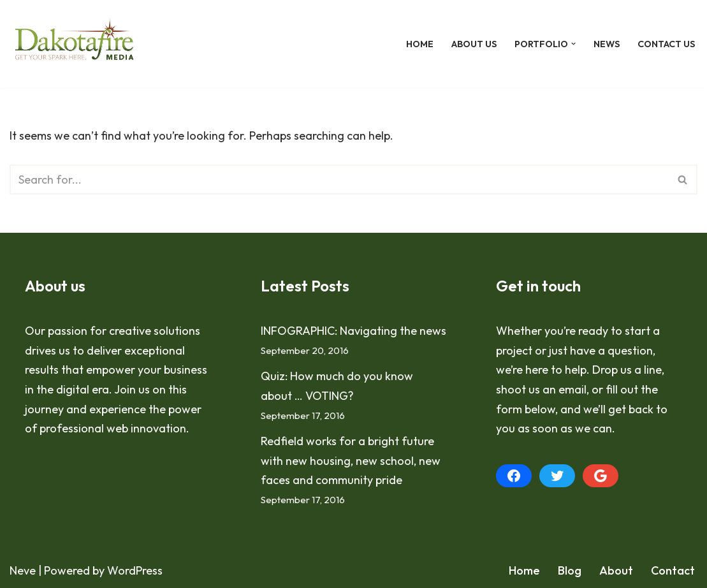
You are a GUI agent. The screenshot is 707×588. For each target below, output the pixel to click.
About (616, 570)
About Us (474, 44)
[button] (573, 44)
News (607, 44)
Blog (570, 570)
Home (420, 44)
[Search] (339, 180)
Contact (673, 570)
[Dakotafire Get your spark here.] (74, 44)
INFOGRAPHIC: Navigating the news (353, 331)
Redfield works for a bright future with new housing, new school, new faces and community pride (351, 460)
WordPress (135, 570)
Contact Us (666, 44)
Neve (23, 570)
